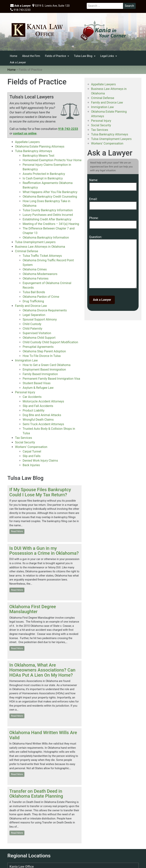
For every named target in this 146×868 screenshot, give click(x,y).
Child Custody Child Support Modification (50, 342)
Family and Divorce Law (31, 306)
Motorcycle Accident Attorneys (43, 401)
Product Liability (34, 410)
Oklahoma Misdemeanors (40, 274)
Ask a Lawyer (20, 6)
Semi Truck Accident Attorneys (43, 424)
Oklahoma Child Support (39, 338)
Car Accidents (32, 397)
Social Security (25, 442)
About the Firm (31, 56)
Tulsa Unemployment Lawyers (35, 242)
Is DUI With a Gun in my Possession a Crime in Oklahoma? (44, 551)
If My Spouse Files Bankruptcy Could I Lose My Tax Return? (40, 492)
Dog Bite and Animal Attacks (42, 415)
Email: (113, 202)
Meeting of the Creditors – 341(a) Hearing (51, 224)
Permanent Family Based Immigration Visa (51, 379)
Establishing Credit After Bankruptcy (47, 219)
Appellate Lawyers (27, 142)
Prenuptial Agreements (38, 347)
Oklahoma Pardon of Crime (41, 297)
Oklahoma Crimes (35, 269)
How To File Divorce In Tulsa (42, 356)
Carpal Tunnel (32, 451)
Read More (17, 531)
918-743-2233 (20, 10)
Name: (113, 183)
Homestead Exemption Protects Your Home (52, 160)
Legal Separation (34, 315)
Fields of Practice (56, 56)
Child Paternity (32, 329)
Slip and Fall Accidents (38, 406)
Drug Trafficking (33, 301)
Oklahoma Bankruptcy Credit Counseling (50, 197)
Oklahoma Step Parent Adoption (44, 351)
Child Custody (32, 324)
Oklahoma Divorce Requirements (45, 310)
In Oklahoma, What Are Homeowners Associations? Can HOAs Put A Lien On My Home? (42, 670)
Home (14, 56)
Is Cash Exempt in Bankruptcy (43, 178)
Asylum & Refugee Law (38, 388)
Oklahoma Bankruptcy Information (46, 238)
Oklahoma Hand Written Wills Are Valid (43, 735)
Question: (113, 263)
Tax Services (24, 438)
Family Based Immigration (40, 374)
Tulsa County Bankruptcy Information (48, 210)
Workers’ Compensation (31, 447)
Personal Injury (25, 392)
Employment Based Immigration (44, 370)
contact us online (25, 133)
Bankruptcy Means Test (38, 156)
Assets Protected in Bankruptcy (44, 174)
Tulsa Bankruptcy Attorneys (34, 151)
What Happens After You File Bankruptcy (50, 192)
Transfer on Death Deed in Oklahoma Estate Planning (36, 794)
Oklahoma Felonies (36, 278)
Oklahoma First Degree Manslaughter (33, 609)
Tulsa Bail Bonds (34, 292)
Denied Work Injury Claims (40, 461)
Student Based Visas (37, 383)
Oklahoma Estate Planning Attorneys (40, 146)
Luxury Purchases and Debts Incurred (48, 215)
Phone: (113, 221)
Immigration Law (26, 360)
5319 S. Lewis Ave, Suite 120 (51, 6)
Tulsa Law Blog (83, 56)
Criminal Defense (27, 251)
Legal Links (107, 56)
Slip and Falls (32, 456)
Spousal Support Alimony (40, 319)
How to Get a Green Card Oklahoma (47, 365)
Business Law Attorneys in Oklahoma (40, 247)
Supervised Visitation (37, 333)
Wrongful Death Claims (38, 420)
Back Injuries (31, 465)
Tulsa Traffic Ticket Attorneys (42, 256)
